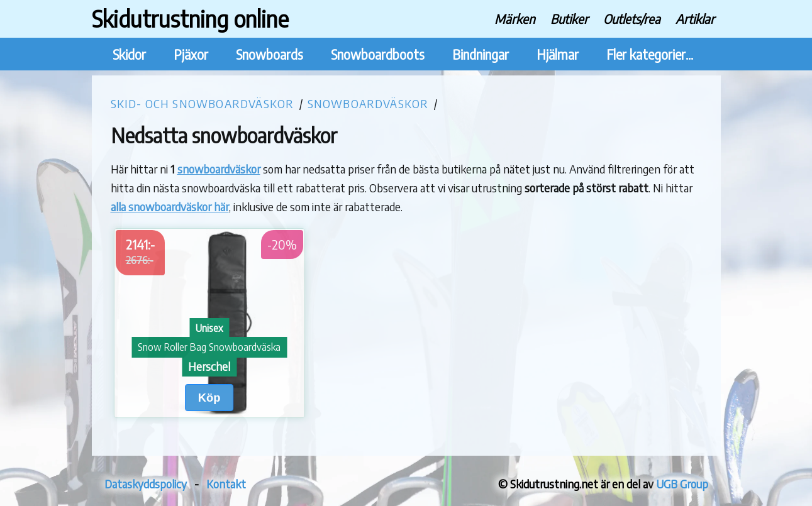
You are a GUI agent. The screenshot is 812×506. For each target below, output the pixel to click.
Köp (209, 398)
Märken (515, 19)
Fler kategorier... (650, 54)
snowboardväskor (219, 169)
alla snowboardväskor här (170, 206)
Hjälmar (558, 54)
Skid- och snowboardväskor (203, 103)
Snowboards (270, 54)
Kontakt (226, 484)
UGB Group (682, 484)
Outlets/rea (632, 19)
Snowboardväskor (368, 103)
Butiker (569, 19)
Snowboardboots (378, 54)
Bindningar (481, 54)
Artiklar (695, 19)
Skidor (129, 54)
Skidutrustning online (190, 19)
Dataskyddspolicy (146, 484)
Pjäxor (191, 54)
